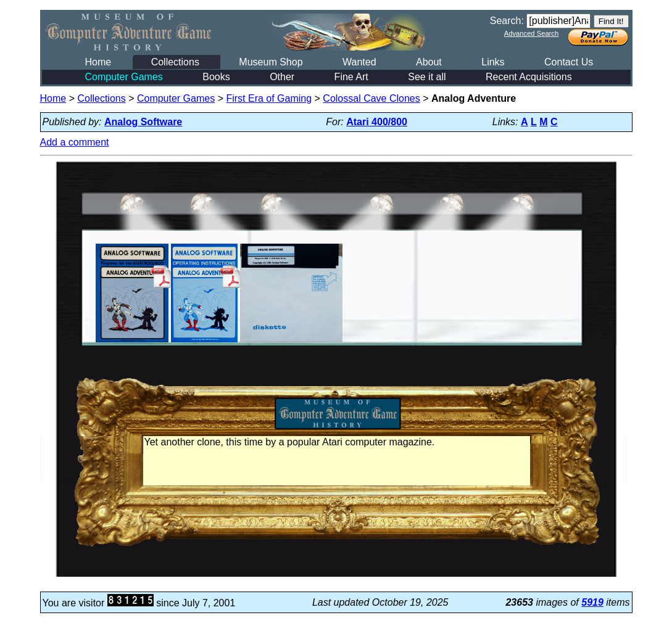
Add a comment (75, 142)
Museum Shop (271, 62)
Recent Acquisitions (529, 77)
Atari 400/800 (377, 122)
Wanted (359, 62)
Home (98, 62)
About (429, 62)
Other (282, 77)
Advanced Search (531, 33)
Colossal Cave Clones (371, 98)
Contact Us (569, 62)
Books (216, 77)
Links (493, 62)
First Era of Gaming (269, 98)
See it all (427, 77)
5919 (592, 602)
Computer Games (124, 77)
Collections (175, 62)
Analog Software (143, 122)
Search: (507, 21)
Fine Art (351, 77)
